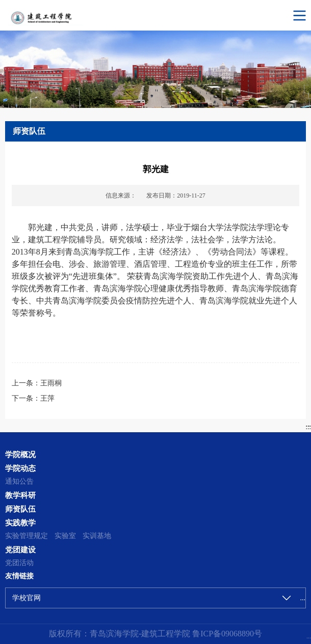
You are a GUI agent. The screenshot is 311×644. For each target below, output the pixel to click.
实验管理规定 (27, 536)
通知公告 (19, 481)
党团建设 (20, 550)
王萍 (47, 398)
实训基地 (97, 536)
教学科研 (20, 495)
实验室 (65, 536)
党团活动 (19, 563)
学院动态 (20, 468)
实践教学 (20, 523)
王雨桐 (51, 383)
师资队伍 (20, 509)
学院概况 (20, 454)
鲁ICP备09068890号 (226, 634)
